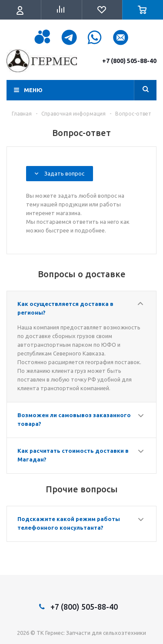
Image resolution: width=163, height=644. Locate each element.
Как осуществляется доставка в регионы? (65, 308)
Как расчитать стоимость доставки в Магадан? (73, 455)
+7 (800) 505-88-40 (129, 61)
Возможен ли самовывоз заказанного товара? (74, 419)
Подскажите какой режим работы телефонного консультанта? (69, 523)
